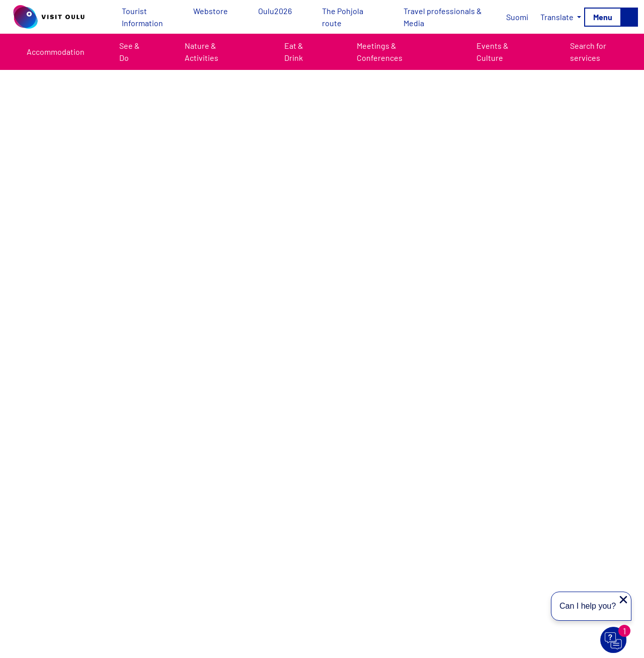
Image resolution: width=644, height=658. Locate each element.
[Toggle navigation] (611, 17)
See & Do (130, 52)
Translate (558, 17)
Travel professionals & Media (443, 17)
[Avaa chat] (614, 640)
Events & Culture (493, 52)
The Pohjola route (343, 17)
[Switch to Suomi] (517, 17)
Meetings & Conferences (380, 52)
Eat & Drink (294, 52)
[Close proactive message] (623, 600)
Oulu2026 (275, 11)
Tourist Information (142, 17)
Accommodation (56, 52)
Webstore (211, 11)
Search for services (588, 52)
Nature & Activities (202, 52)
